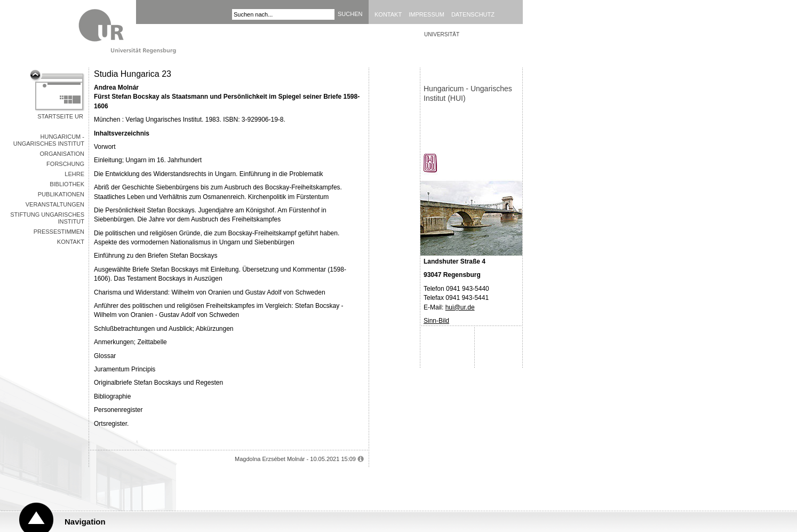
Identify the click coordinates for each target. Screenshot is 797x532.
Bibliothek (67, 184)
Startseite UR (60, 116)
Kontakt (388, 14)
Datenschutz (473, 14)
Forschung (65, 164)
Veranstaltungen (55, 204)
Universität (442, 34)
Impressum (427, 14)
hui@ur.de (460, 307)
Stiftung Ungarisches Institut (47, 218)
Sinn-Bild (436, 321)
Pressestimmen (59, 232)
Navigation (85, 522)
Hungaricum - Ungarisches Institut (49, 140)
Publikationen (61, 194)
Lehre (74, 174)
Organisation (62, 154)
